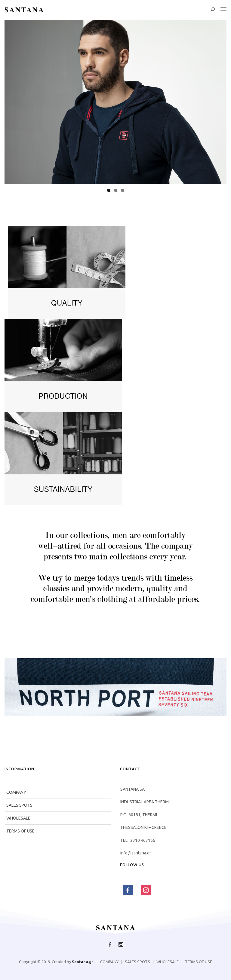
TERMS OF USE (20, 831)
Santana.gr (82, 962)
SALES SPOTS (19, 805)
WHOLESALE (18, 818)
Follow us (121, 945)
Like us (110, 945)
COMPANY (16, 792)
